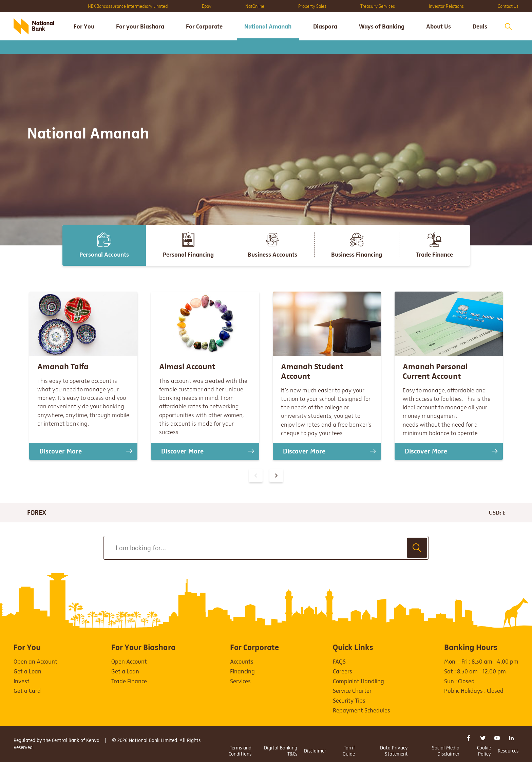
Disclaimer (315, 751)
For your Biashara (140, 26)
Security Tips (349, 701)
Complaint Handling (358, 681)
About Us (439, 26)
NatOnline (255, 6)
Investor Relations (446, 6)
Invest (22, 681)
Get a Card (27, 691)
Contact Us (508, 6)
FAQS (339, 662)
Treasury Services (378, 6)
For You (84, 26)
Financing (242, 672)
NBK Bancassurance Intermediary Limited (128, 6)
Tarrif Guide (349, 751)
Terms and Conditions (240, 751)
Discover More (61, 451)
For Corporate (204, 26)
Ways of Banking (382, 26)
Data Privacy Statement (394, 751)
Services (240, 681)
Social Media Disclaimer (446, 751)
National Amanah (268, 26)
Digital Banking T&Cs (281, 751)
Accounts (242, 662)
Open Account (129, 662)
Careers (343, 672)
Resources (508, 751)
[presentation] (276, 476)
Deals (480, 26)
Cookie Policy (484, 751)
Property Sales (312, 6)
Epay (207, 6)
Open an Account (35, 662)
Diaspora (325, 26)
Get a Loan (27, 672)
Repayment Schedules (362, 711)
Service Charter (352, 691)
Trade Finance (129, 681)
